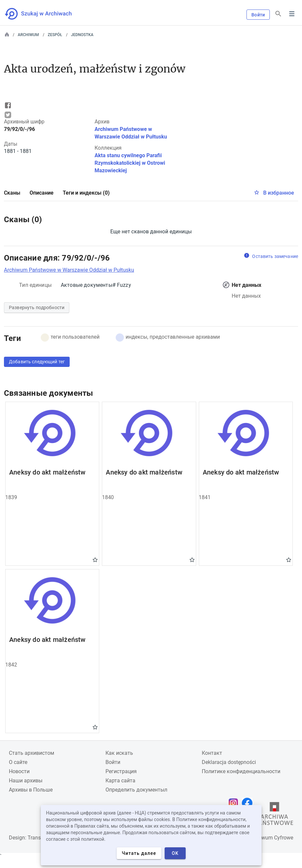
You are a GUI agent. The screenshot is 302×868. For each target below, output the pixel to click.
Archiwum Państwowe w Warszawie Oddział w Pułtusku (69, 270)
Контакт (212, 753)
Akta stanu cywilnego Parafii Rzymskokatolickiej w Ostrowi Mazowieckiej (130, 163)
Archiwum (28, 35)
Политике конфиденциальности (241, 771)
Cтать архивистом (32, 753)
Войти (258, 15)
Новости (19, 771)
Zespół (55, 35)
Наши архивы (26, 781)
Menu (292, 14)
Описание (42, 193)
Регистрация (121, 771)
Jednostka (82, 35)
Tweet (8, 115)
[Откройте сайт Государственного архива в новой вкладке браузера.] (274, 815)
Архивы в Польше (31, 790)
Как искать (119, 753)
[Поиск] (278, 14)
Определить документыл (136, 790)
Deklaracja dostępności (229, 762)
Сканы (12, 193)
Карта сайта (120, 781)
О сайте (18, 762)
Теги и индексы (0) (86, 193)
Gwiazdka (95, 560)
